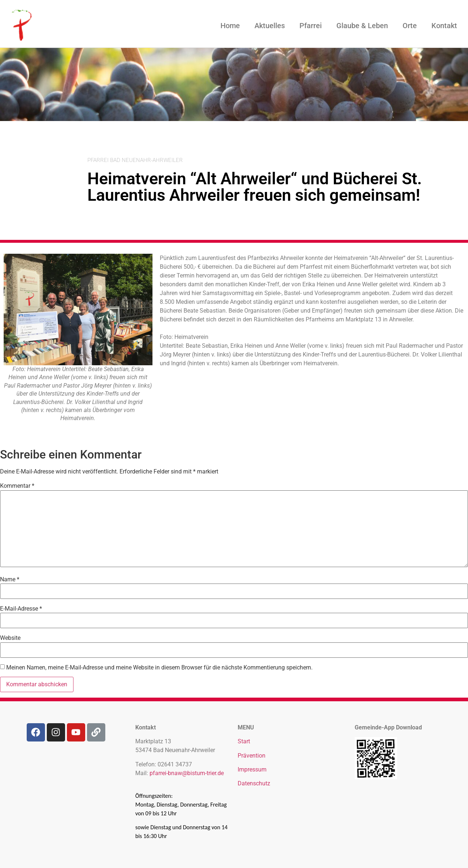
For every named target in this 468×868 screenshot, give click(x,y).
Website (10, 638)
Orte (410, 26)
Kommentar (17, 486)
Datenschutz (254, 783)
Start (244, 741)
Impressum (252, 769)
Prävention (252, 756)
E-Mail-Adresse (21, 609)
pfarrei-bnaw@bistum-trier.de (187, 773)
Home (230, 26)
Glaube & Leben (362, 26)
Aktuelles (270, 26)
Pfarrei (311, 26)
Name (10, 580)
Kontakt (444, 26)
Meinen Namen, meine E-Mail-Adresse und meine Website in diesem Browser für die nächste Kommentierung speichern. (159, 668)
